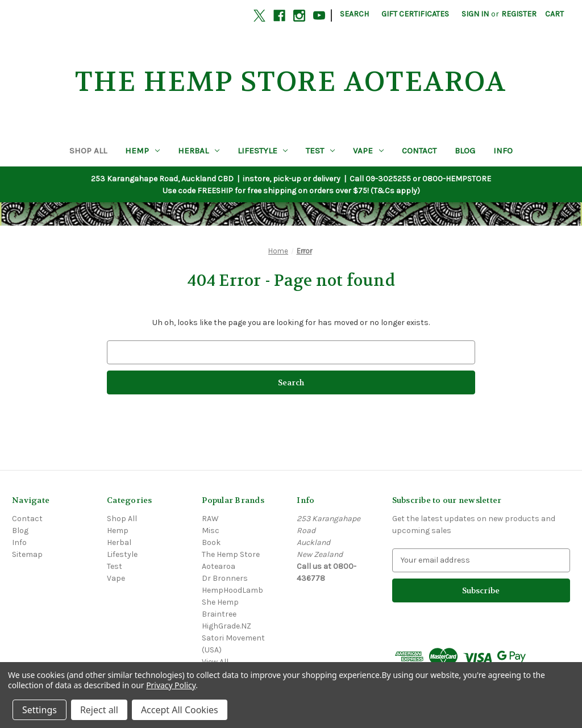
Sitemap (27, 554)
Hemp (142, 151)
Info (503, 151)
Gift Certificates (415, 14)
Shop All (88, 151)
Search (354, 14)
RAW (210, 519)
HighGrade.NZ (226, 626)
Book (211, 542)
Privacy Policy (171, 685)
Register (519, 14)
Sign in (475, 14)
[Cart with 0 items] (554, 14)
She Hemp (220, 602)
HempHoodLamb (232, 590)
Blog (465, 151)
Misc (211, 531)
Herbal (199, 151)
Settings (40, 710)
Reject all (99, 710)
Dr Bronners (225, 578)
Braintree (219, 614)
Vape (368, 151)
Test (320, 151)
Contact (419, 151)
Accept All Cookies (180, 710)
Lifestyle (263, 151)
